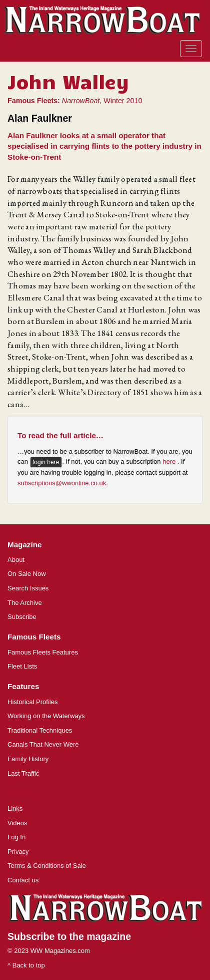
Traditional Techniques (40, 730)
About (16, 560)
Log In (16, 837)
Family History (28, 759)
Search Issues (28, 588)
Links (15, 808)
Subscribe (22, 617)
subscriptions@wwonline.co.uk (62, 483)
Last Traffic (23, 773)
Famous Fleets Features (43, 652)
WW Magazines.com (60, 951)
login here (46, 462)
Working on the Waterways (46, 716)
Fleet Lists (22, 666)
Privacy (18, 852)
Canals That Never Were (43, 744)
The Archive (25, 603)
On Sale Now (27, 574)
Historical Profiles (32, 702)
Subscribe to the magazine (69, 936)
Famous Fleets (34, 637)
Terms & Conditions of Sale (47, 866)
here (170, 462)
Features (23, 686)
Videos (17, 823)
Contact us (23, 880)
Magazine (24, 545)
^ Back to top (26, 965)
